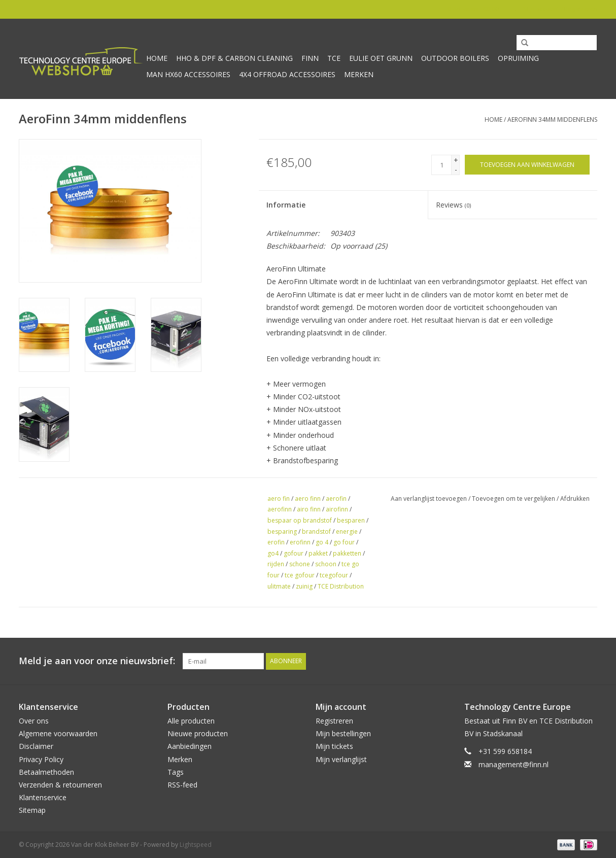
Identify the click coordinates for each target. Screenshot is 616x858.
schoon (326, 564)
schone (300, 564)
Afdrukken (575, 499)
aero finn (308, 499)
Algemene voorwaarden (58, 733)
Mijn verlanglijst (341, 759)
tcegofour (334, 575)
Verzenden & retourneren (60, 785)
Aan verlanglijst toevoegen (429, 499)
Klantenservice (43, 797)
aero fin (279, 499)
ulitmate (279, 586)
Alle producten (191, 721)
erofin (276, 542)
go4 (273, 553)
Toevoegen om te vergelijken (514, 499)
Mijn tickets (334, 746)
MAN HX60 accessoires (188, 74)
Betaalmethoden (46, 772)
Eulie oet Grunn (381, 58)
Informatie (286, 205)
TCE (334, 58)
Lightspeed (196, 845)
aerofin (336, 499)
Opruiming (518, 58)
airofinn (337, 509)
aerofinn (280, 509)
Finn (310, 58)
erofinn (300, 542)
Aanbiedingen (190, 746)
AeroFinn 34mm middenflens (552, 119)
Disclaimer (36, 746)
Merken (359, 74)
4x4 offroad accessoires (287, 74)
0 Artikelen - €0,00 (468, 9)
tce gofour (300, 575)
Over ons (34, 721)
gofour (294, 553)
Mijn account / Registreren (554, 9)
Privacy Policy (41, 759)
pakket (318, 553)
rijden (276, 564)
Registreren (334, 721)
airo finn (309, 509)
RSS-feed (182, 785)
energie (347, 531)
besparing (282, 531)
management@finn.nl (514, 764)
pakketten (347, 553)
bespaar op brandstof (300, 520)
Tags (176, 772)
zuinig (304, 586)
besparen (351, 520)
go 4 (322, 542)
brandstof (316, 531)
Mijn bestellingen (343, 733)
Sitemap (32, 810)
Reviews (453, 205)
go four (344, 542)
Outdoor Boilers (455, 58)
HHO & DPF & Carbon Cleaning (234, 58)
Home (157, 58)
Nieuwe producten (198, 733)
